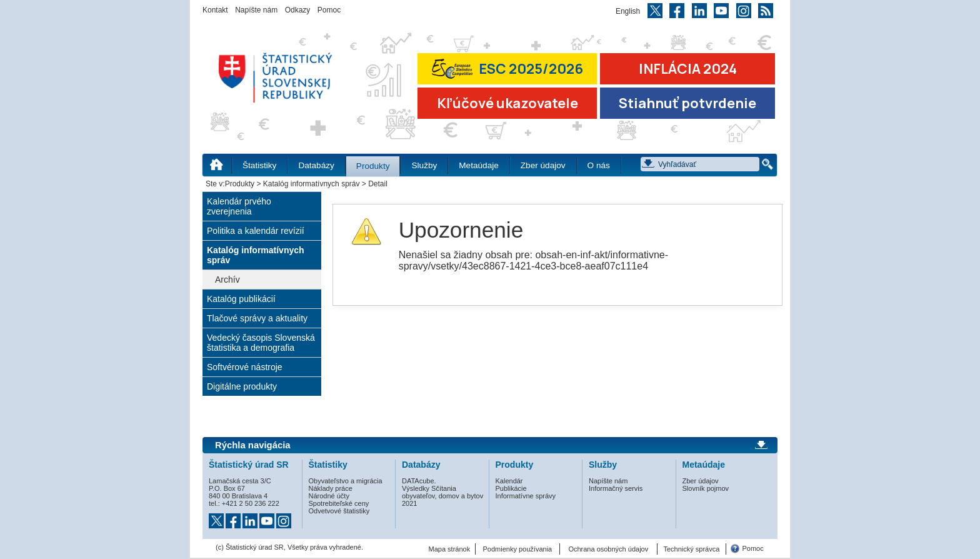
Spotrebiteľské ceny (339, 503)
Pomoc (329, 10)
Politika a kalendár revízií (256, 231)
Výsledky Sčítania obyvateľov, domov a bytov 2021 (442, 496)
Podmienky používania (518, 549)
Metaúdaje (478, 165)
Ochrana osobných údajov (608, 549)
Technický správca (691, 549)
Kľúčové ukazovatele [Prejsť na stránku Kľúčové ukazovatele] (507, 103)
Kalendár (509, 481)
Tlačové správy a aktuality (257, 318)
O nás (599, 165)
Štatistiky (259, 165)
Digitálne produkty (242, 386)
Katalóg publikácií (241, 299)
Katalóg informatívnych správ (312, 184)
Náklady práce (331, 488)
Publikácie (511, 488)
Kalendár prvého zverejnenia (239, 206)
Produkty (373, 166)
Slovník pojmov (706, 488)
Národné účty (329, 496)
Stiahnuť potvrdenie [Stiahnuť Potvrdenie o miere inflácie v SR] (687, 103)
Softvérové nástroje (245, 367)
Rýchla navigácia (253, 445)
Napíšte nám (256, 10)
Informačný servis (616, 488)
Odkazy (298, 10)
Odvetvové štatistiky (339, 511)
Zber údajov (543, 165)
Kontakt (215, 10)
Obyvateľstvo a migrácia (346, 481)
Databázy (316, 165)
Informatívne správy (526, 496)
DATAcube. (419, 481)
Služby (424, 165)
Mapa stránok (450, 549)
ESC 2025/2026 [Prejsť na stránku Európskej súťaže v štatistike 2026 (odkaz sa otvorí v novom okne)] (507, 68)
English (628, 11)
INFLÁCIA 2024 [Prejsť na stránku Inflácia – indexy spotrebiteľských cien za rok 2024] (688, 69)
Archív (227, 279)
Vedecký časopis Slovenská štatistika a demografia (261, 343)
